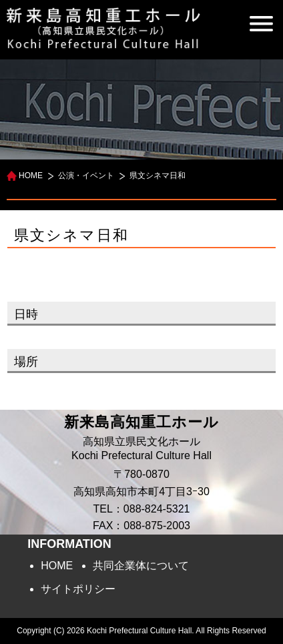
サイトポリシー (78, 589)
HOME (31, 176)
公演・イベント (86, 176)
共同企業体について (141, 566)
